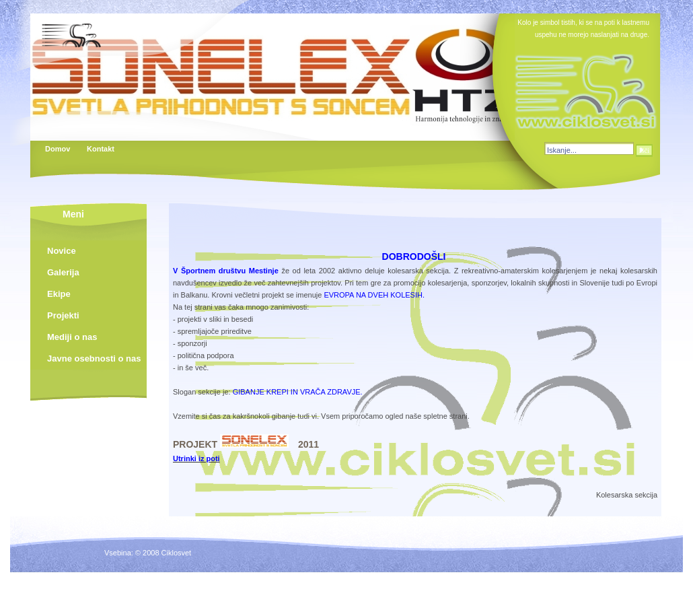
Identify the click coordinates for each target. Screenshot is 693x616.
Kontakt (100, 149)
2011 (308, 444)
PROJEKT (196, 444)
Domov (58, 149)
